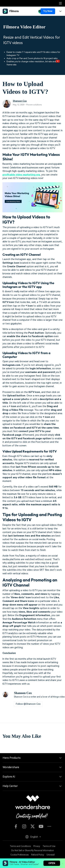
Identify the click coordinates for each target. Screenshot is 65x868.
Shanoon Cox (20, 101)
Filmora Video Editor (24, 27)
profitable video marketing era (21, 175)
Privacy (37, 846)
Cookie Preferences (19, 855)
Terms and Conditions (20, 846)
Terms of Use (49, 846)
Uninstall (51, 855)
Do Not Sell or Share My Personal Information (33, 851)
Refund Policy (38, 855)
